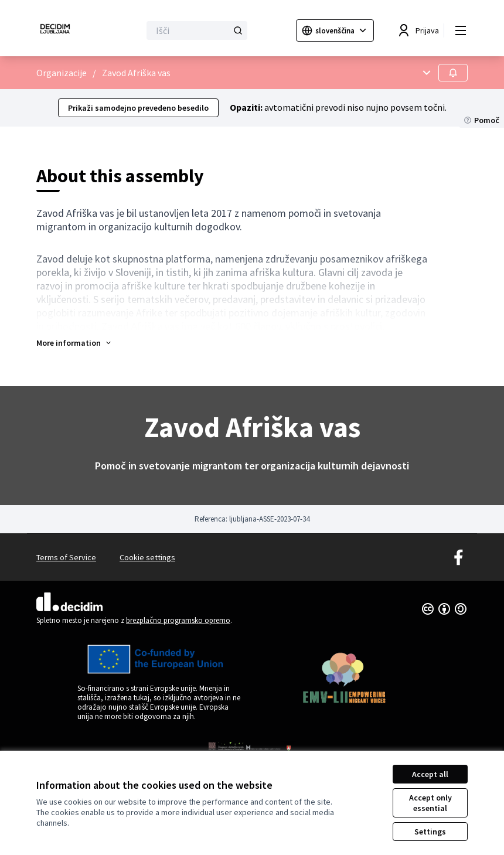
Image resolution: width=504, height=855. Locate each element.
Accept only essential (430, 803)
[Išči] (197, 30)
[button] (74, 343)
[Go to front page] (59, 30)
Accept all (430, 774)
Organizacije (62, 73)
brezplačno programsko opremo (178, 620)
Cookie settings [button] (147, 557)
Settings (430, 832)
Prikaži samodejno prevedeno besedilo (138, 108)
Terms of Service (66, 557)
